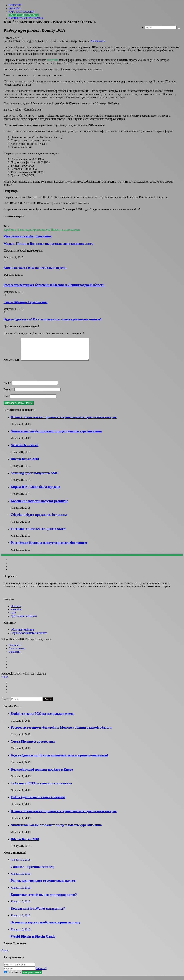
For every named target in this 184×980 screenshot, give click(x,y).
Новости (15, 5)
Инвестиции (24, 230)
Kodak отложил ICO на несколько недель (35, 268)
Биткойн (15, 9)
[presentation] (31, 375)
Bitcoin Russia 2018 (25, 463)
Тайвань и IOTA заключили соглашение (41, 788)
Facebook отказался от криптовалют (38, 533)
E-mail (9, 394)
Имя (7, 387)
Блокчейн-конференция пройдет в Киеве (42, 774)
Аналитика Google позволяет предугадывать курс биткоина (56, 435)
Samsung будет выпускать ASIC (35, 477)
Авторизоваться (32, 977)
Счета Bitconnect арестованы (26, 302)
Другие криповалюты (24, 15)
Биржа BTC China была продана (35, 491)
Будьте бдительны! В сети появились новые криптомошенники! (52, 319)
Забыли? (41, 973)
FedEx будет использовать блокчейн (38, 801)
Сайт (7, 400)
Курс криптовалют (22, 12)
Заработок (10, 230)
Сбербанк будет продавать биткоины (39, 519)
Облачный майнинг (23, 634)
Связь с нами (17, 653)
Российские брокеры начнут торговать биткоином (49, 547)
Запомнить (13, 976)
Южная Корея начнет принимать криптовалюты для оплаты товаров (64, 421)
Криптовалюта (41, 230)
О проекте (15, 649)
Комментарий (12, 364)
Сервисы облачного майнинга (29, 637)
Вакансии (14, 656)
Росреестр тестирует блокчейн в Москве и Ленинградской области (54, 285)
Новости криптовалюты (65, 230)
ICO (13, 617)
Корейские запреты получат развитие (39, 505)
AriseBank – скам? (25, 449)
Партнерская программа (26, 18)
